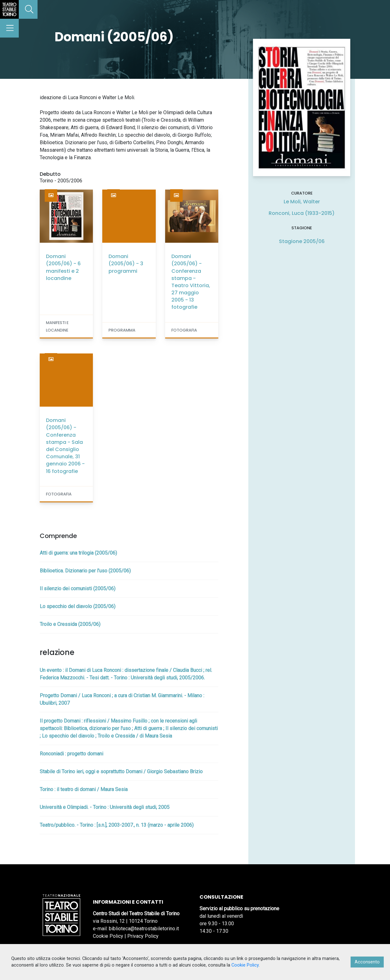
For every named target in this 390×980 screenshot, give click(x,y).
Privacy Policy (143, 936)
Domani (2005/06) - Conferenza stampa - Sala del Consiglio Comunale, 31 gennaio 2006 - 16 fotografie (65, 446)
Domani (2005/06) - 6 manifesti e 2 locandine (63, 267)
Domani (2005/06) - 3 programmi (126, 264)
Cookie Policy (108, 936)
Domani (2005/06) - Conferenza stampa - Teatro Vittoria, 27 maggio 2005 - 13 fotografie (191, 282)
